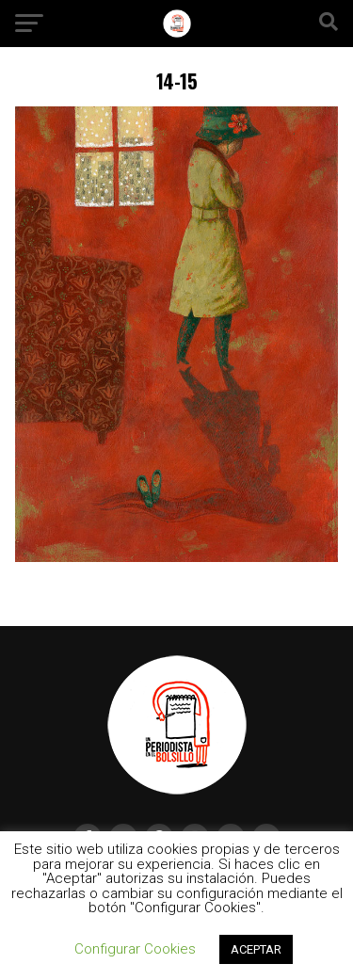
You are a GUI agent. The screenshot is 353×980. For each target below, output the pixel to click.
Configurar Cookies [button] (135, 949)
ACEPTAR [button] (256, 949)
